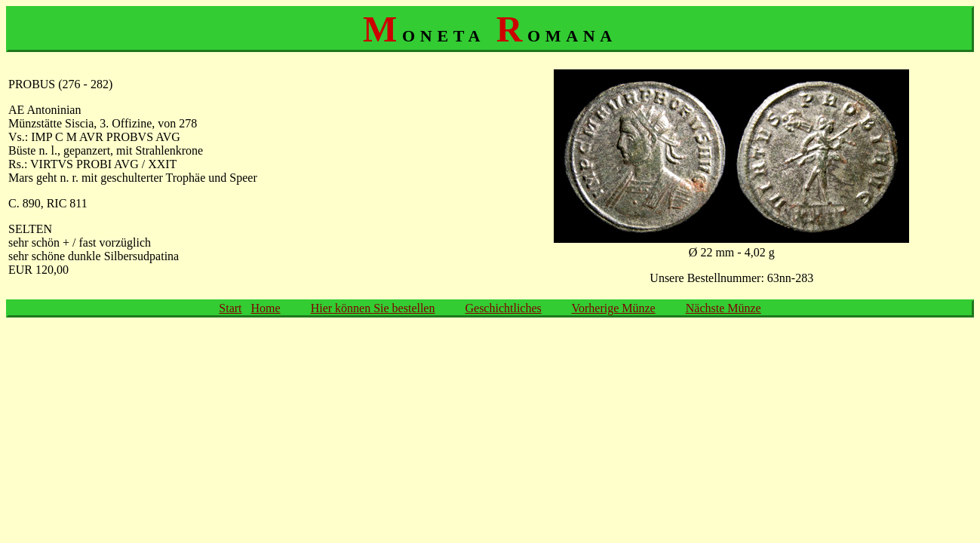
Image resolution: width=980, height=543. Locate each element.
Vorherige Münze (613, 308)
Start (230, 308)
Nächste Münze (723, 308)
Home (266, 308)
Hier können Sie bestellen (373, 308)
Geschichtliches (503, 308)
